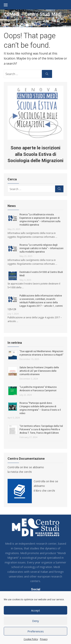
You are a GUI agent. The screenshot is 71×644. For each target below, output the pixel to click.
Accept (35, 610)
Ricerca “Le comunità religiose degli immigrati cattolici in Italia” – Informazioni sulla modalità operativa (41, 248)
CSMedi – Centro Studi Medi (33, 14)
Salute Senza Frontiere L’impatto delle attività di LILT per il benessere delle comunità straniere (39, 371)
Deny (36, 621)
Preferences (36, 631)
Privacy (44, 639)
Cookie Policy (31, 639)
